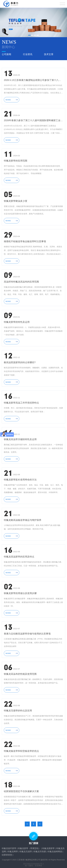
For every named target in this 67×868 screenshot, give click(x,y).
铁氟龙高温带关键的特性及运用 (20, 438)
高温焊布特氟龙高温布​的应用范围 (21, 280)
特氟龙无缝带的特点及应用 (18, 709)
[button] (29, 35)
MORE (12, 98)
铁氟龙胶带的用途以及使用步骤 (20, 592)
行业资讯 (28, 54)
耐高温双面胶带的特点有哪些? (20, 361)
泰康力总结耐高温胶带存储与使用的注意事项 (27, 632)
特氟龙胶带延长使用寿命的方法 (20, 478)
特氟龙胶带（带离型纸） (29, 847)
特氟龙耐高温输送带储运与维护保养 (23, 519)
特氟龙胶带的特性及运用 (17, 321)
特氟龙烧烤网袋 (55, 850)
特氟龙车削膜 (40, 850)
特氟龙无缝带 (26, 850)
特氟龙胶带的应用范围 (16, 159)
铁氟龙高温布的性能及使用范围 (20, 673)
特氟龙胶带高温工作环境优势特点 (21, 401)
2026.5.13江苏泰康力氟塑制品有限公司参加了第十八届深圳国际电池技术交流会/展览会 (33, 79)
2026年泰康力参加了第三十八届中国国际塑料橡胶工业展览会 (33, 119)
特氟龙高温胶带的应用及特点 (19, 555)
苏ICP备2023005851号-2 (33, 862)
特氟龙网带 (13, 850)
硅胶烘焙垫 (7, 853)
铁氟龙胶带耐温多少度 (16, 200)
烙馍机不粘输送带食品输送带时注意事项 (25, 240)
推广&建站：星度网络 (34, 864)
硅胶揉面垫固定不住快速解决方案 (21, 790)
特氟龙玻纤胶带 (9, 847)
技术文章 (49, 54)
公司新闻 (6, 54)
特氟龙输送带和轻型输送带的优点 (21, 750)
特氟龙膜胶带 (48, 847)
